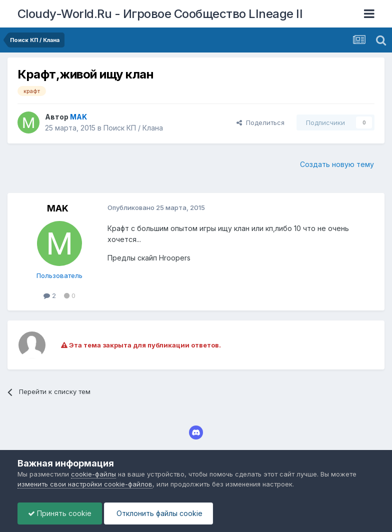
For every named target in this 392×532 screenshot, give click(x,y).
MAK (58, 208)
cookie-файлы (93, 474)
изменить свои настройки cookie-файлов (85, 484)
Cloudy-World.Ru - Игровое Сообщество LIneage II (160, 14)
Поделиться (260, 122)
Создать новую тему (337, 164)
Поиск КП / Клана (133, 128)
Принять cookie (60, 513)
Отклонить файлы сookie (158, 513)
